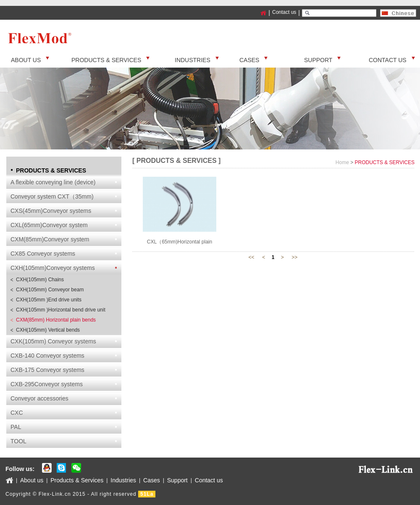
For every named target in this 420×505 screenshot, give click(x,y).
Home (342, 162)
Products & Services (77, 480)
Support (177, 480)
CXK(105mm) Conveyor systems (53, 341)
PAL (16, 427)
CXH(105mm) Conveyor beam (50, 290)
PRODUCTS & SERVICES (385, 162)
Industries (123, 480)
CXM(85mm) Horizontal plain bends (56, 320)
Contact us (284, 12)
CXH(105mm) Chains (40, 280)
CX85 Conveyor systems (43, 254)
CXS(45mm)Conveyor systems (51, 211)
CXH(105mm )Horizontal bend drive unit (61, 310)
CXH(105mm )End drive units (49, 300)
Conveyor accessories (39, 398)
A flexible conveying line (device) (53, 182)
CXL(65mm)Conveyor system (49, 225)
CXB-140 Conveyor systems (47, 356)
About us (32, 480)
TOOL (18, 441)
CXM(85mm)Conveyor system (50, 239)
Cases (152, 480)
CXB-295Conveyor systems (47, 384)
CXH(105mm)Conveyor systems (53, 268)
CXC (17, 413)
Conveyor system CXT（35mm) (52, 196)
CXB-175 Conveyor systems (47, 370)
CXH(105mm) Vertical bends (48, 330)
